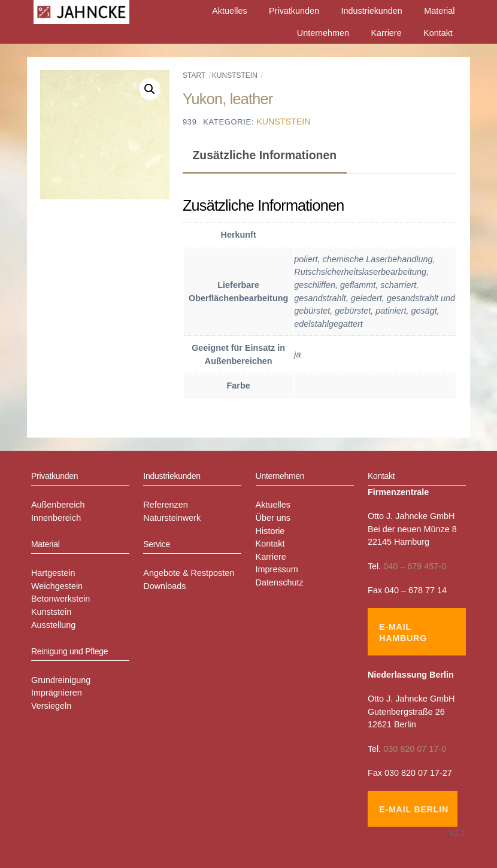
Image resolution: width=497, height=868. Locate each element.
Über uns (273, 518)
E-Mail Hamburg (403, 632)
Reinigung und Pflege (69, 651)
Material (439, 11)
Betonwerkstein (60, 599)
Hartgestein (53, 573)
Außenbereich (58, 505)
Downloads (164, 586)
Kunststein (235, 75)
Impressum (277, 569)
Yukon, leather (228, 99)
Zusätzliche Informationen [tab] (264, 155)
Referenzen (165, 505)
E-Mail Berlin (414, 809)
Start (194, 75)
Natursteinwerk (172, 518)
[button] (150, 89)
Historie (270, 531)
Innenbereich (56, 518)
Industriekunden (371, 11)
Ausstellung (53, 625)
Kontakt (438, 33)
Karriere (386, 33)
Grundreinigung (61, 680)
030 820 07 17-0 (415, 749)
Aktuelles (229, 11)
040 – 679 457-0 (415, 566)
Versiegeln (51, 706)
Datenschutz (280, 582)
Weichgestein (57, 586)
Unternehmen (323, 33)
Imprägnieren (57, 693)
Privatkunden (294, 11)
